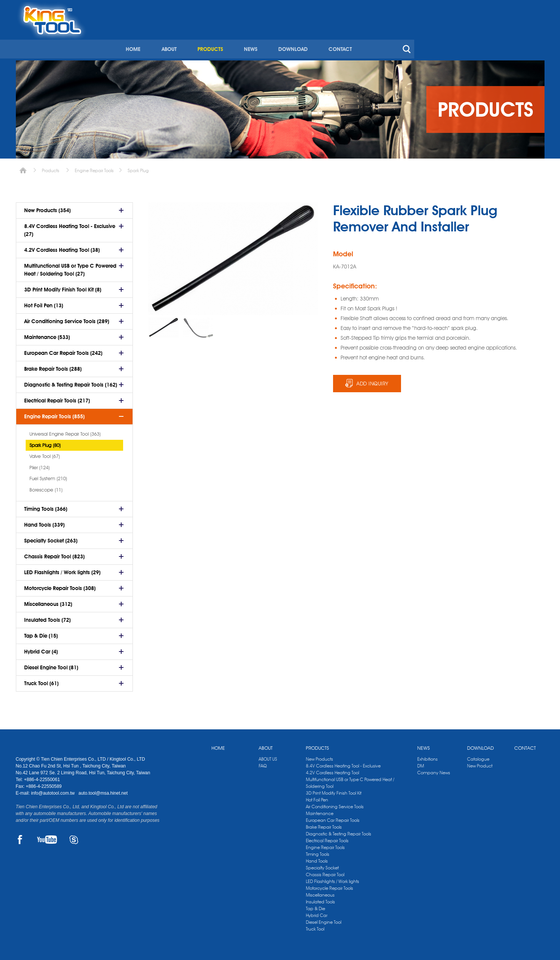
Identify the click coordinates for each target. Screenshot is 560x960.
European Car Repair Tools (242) (63, 350)
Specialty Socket (322, 865)
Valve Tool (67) (45, 453)
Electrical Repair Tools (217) (57, 398)
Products (51, 168)
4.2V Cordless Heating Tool (332, 770)
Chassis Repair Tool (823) (54, 554)
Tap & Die (315, 906)
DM (421, 763)
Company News (434, 770)
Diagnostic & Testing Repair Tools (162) (71, 382)
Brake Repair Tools (324, 824)
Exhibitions (427, 756)
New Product (480, 763)
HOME (260, 37)
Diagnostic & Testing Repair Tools (339, 831)
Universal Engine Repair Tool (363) (65, 431)
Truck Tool (315, 926)
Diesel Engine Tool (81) (51, 665)
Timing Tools (318, 851)
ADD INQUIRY (373, 381)
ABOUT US (268, 756)
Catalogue (478, 756)
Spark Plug (138, 168)
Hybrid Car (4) (41, 649)
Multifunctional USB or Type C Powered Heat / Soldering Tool (350, 780)
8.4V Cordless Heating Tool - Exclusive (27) (70, 227)
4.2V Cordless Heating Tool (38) (62, 247)
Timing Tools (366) (46, 506)
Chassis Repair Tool (325, 872)
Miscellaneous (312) (48, 601)
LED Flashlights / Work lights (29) (62, 570)
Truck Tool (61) (41, 681)
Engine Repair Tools (94, 168)
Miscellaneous (320, 892)
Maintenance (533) (47, 334)
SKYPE (74, 837)
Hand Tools (317, 858)
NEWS (376, 37)
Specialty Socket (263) (51, 538)
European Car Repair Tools (333, 817)
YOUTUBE (47, 837)
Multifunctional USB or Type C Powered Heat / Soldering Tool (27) (70, 267)
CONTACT (465, 37)
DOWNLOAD (418, 37)
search (531, 37)
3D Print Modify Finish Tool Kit (334, 790)
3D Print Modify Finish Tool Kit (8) (63, 287)
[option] (164, 325)
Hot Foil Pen (317, 797)
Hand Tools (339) (44, 522)
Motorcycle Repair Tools (329, 885)
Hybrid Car (317, 913)
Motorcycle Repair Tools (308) (60, 586)
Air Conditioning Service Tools (335, 804)
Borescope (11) (46, 487)
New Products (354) (47, 208)
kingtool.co (533, 8)
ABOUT (295, 37)
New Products (319, 756)
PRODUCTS (336, 37)
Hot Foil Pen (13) (44, 303)
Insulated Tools (320, 899)
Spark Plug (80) (45, 442)
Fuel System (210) (48, 476)
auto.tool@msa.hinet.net (103, 790)
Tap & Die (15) (41, 633)
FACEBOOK (20, 837)
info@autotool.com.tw (53, 790)
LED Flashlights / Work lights (332, 879)
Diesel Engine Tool (324, 919)
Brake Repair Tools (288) (53, 366)
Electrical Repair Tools (327, 838)
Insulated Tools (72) (47, 617)
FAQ (263, 763)
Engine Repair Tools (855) (54, 414)
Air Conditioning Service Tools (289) (67, 319)
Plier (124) (39, 465)
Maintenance (320, 811)
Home (23, 168)
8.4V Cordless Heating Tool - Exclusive (343, 763)
